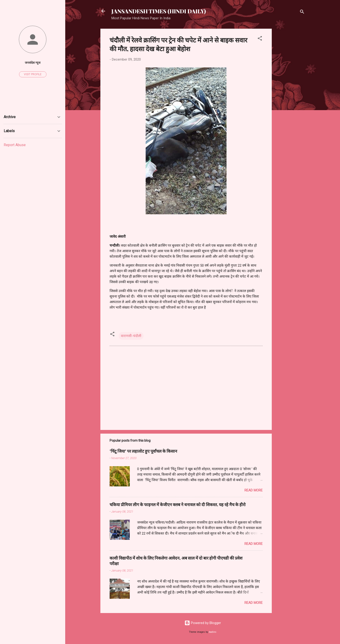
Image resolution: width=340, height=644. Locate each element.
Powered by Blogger (203, 623)
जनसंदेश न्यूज (33, 63)
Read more (254, 490)
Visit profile (33, 74)
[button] (260, 39)
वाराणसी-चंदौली (131, 336)
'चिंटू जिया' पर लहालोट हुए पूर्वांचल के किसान (143, 451)
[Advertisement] (290, 98)
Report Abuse (15, 145)
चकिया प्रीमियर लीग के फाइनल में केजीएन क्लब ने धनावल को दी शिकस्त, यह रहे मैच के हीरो (178, 505)
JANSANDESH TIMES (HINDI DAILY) (159, 11)
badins (213, 632)
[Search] (302, 13)
